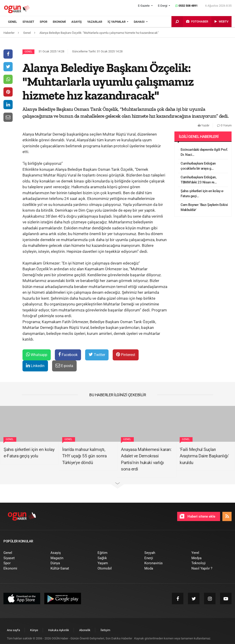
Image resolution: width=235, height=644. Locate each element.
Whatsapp (37, 355)
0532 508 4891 (186, 6)
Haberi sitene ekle (197, 516)
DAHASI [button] (140, 22)
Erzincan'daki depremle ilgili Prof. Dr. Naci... (204, 152)
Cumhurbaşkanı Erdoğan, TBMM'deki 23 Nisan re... (199, 180)
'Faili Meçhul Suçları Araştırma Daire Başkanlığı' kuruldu (204, 456)
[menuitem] (15, 22)
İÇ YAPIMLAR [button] (117, 22)
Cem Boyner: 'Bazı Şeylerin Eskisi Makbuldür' (204, 207)
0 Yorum (224, 125)
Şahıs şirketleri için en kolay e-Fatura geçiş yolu (29, 453)
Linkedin (35, 366)
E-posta (64, 366)
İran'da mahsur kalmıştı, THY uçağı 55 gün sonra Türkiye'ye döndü (84, 456)
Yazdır (204, 125)
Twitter (97, 355)
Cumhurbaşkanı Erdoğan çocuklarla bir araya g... (198, 166)
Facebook (68, 355)
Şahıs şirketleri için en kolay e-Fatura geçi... (202, 194)
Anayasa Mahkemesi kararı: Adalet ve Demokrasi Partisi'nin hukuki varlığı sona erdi (146, 459)
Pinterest (126, 355)
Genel (28, 52)
